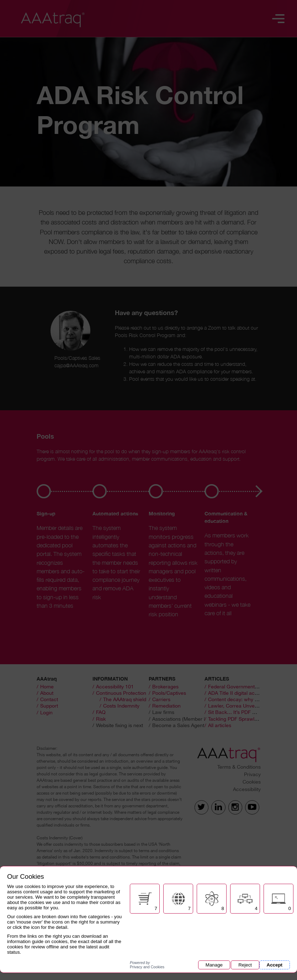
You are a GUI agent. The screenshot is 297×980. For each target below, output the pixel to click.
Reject (245, 965)
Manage (214, 965)
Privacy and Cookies (147, 965)
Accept (275, 965)
